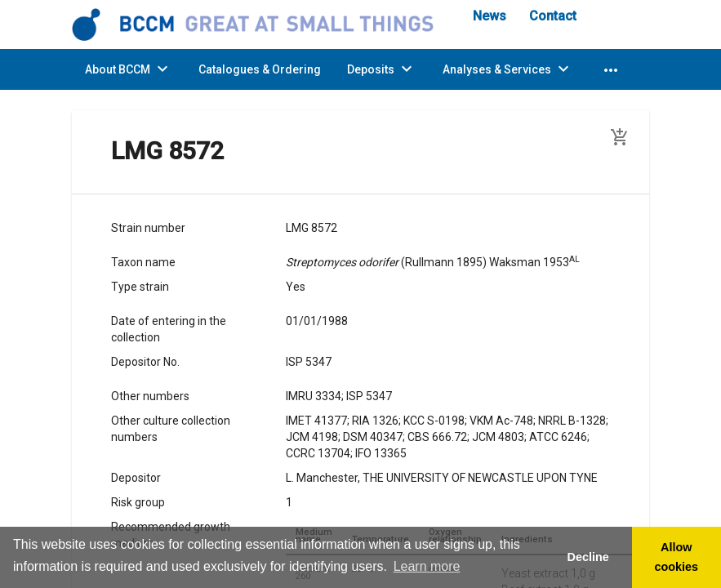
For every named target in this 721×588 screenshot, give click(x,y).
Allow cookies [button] (677, 557)
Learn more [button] (427, 566)
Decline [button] (587, 557)
